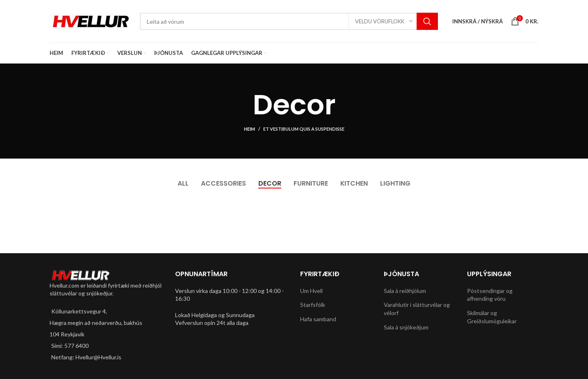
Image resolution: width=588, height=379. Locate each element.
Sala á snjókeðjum (406, 327)
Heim (250, 129)
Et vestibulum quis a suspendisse (304, 129)
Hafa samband (318, 319)
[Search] (289, 21)
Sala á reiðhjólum (405, 291)
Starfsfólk (313, 305)
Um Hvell (311, 291)
